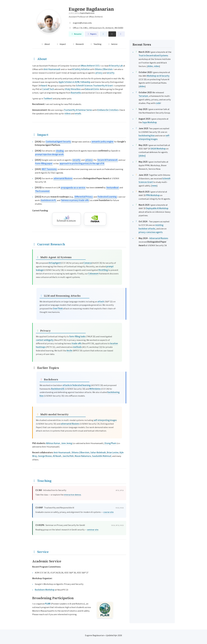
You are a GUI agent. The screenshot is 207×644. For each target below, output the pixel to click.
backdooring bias (147, 136)
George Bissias (45, 456)
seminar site (93, 530)
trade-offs (77, 344)
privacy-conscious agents (151, 232)
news (154, 186)
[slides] (142, 156)
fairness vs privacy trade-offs (75, 201)
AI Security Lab (116, 66)
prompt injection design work (49, 155)
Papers (92, 34)
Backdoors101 (58, 389)
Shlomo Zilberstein (104, 69)
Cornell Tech (48, 89)
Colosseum (93, 274)
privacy (99, 73)
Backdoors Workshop (45, 590)
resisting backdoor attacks (151, 227)
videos (68, 114)
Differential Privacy (84, 197)
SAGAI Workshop (158, 149)
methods (77, 347)
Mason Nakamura (83, 456)
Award (44, 86)
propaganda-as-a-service (73, 188)
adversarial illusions (63, 179)
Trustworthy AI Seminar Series (78, 110)
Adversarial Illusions (159, 238)
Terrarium (143, 96)
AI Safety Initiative (81, 69)
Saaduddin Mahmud (102, 456)
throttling (103, 270)
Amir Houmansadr (52, 69)
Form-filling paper (44, 164)
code (158, 103)
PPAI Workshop (153, 195)
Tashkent (48, 99)
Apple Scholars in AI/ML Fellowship (74, 82)
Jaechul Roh (68, 456)
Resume (76, 34)
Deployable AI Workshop (157, 208)
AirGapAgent (55, 263)
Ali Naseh (57, 456)
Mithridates (95, 389)
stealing (60, 151)
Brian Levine (113, 453)
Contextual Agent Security (58, 142)
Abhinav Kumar (53, 443)
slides (150, 66)
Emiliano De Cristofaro (108, 110)
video (157, 66)
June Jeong (67, 443)
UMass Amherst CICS (90, 66)
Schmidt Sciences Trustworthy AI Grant (94, 86)
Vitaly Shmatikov (73, 89)
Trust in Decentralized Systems (153, 56)
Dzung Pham (110, 443)
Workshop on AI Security (158, 76)
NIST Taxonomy (49, 169)
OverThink (58, 309)
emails (78, 114)
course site (108, 512)
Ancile (69, 351)
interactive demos (72, 495)
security (110, 73)
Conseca (87, 263)
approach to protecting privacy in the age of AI (82, 164)
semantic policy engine (102, 142)
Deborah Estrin (92, 89)
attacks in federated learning (77, 385)
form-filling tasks (77, 337)
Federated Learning (107, 197)
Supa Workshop (150, 122)
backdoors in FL (49, 201)
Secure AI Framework (108, 160)
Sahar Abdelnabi (98, 453)
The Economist (42, 191)
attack (101, 302)
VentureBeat (113, 188)
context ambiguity (45, 340)
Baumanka (76, 93)
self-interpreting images (105, 420)
